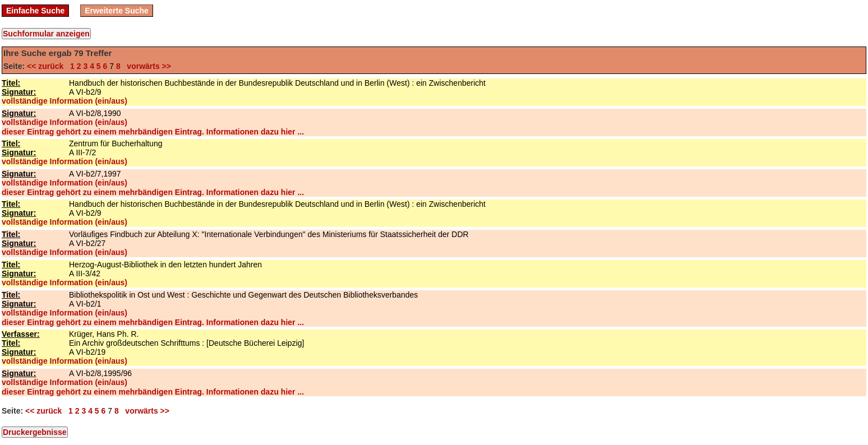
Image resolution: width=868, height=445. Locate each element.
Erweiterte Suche (117, 11)
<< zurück (47, 66)
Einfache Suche (35, 11)
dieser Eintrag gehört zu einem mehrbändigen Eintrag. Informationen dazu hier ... (153, 132)
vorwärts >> (147, 66)
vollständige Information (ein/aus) (64, 101)
